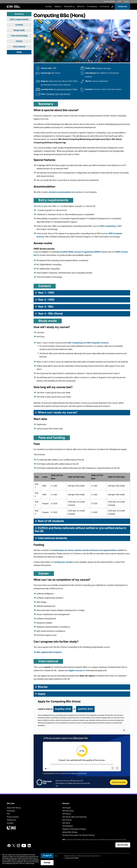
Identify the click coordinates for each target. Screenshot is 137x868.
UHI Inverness (68, 811)
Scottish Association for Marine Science (79, 835)
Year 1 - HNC (45, 293)
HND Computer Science (97, 343)
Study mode (19, 30)
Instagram (18, 846)
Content (19, 25)
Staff (120, 2)
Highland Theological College (74, 829)
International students (51, 538)
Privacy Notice (13, 817)
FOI (8, 814)
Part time (107, 68)
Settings (47, 863)
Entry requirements (19, 20)
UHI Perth (66, 823)
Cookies (10, 823)
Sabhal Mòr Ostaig (70, 832)
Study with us (69, 7)
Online (75, 89)
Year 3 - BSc (44, 307)
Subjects (58, 7)
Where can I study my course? (56, 413)
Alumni (126, 2)
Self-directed (65, 94)
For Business (92, 7)
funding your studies (63, 562)
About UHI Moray (14, 808)
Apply (19, 52)
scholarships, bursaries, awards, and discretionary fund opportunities (84, 550)
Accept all (47, 856)
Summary (19, 14)
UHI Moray (67, 814)
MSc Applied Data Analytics (49, 652)
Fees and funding (19, 36)
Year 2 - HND (45, 300)
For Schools (104, 7)
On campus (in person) (63, 89)
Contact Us (122, 7)
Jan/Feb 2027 (85, 709)
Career (19, 41)
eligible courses (75, 671)
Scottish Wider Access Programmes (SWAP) (81, 252)
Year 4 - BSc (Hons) (49, 314)
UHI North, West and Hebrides (74, 817)
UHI (64, 840)
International (19, 47)
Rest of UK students (49, 521)
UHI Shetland (68, 826)
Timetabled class (52, 94)
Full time (99, 68)
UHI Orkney (67, 820)
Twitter (14, 846)
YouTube (24, 846)
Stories (41, 687)
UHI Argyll (66, 808)
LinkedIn (29, 846)
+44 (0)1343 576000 (72, 858)
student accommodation (60, 192)
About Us (81, 7)
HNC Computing (108, 226)
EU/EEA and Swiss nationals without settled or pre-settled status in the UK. (80, 530)
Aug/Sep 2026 (63, 709)
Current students (109, 2)
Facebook (9, 846)
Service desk (123, 845)
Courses (49, 7)
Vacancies (11, 811)
